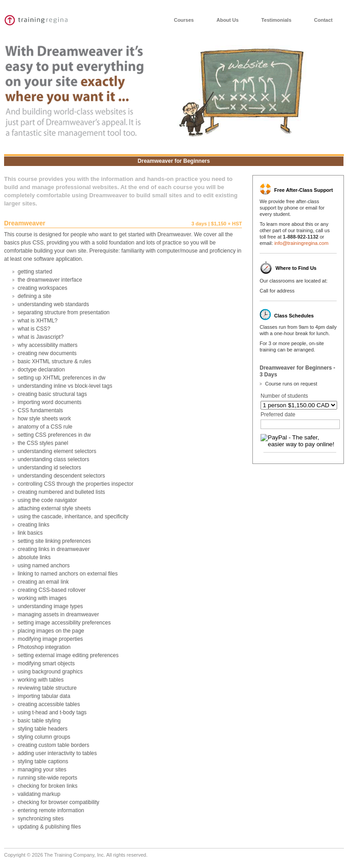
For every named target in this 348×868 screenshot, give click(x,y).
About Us (228, 20)
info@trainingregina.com (301, 243)
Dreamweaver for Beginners (174, 161)
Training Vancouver (41, 20)
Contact (323, 20)
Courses (184, 20)
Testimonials (276, 20)
